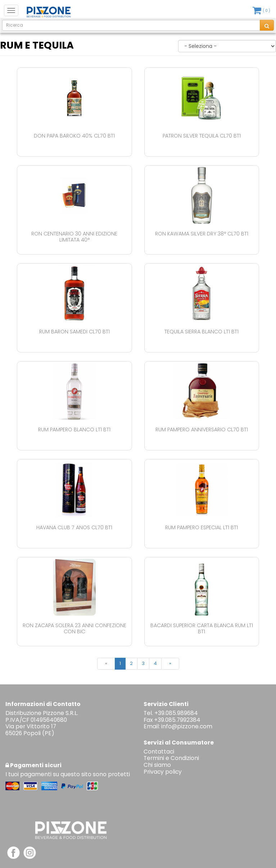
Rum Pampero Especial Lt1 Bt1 (202, 527)
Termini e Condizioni (171, 758)
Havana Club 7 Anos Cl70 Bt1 (74, 527)
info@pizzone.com (187, 726)
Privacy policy (163, 772)
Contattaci (159, 752)
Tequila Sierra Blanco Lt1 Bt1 (202, 332)
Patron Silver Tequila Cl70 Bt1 (202, 136)
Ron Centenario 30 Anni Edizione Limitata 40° (74, 237)
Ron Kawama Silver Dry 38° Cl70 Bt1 (202, 234)
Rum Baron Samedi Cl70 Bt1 (74, 332)
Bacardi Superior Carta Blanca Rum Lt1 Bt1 (202, 628)
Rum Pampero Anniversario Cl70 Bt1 (202, 429)
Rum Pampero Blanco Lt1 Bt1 (74, 429)
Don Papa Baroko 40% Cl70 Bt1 (74, 136)
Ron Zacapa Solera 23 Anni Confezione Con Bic (74, 628)
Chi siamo (157, 765)
